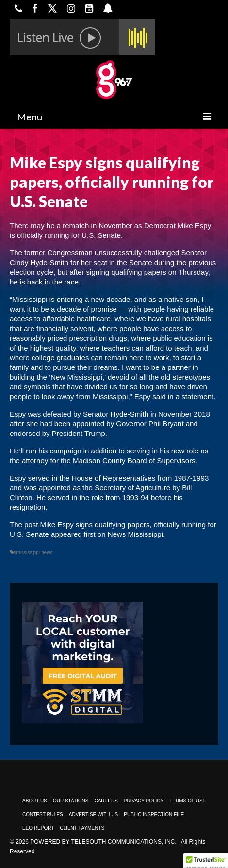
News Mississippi (135, 534)
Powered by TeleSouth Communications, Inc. (103, 842)
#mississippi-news (33, 553)
